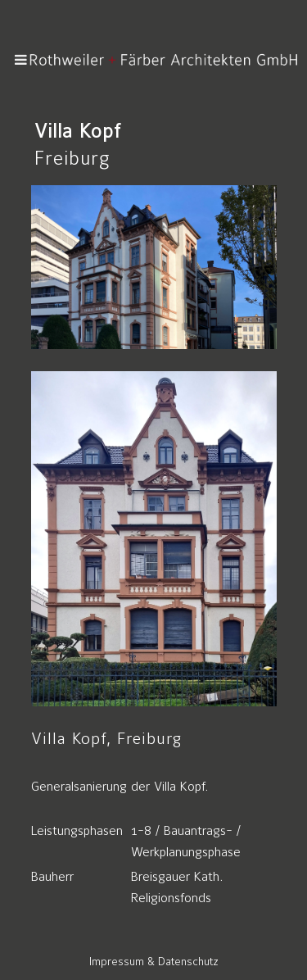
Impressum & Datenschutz (154, 962)
